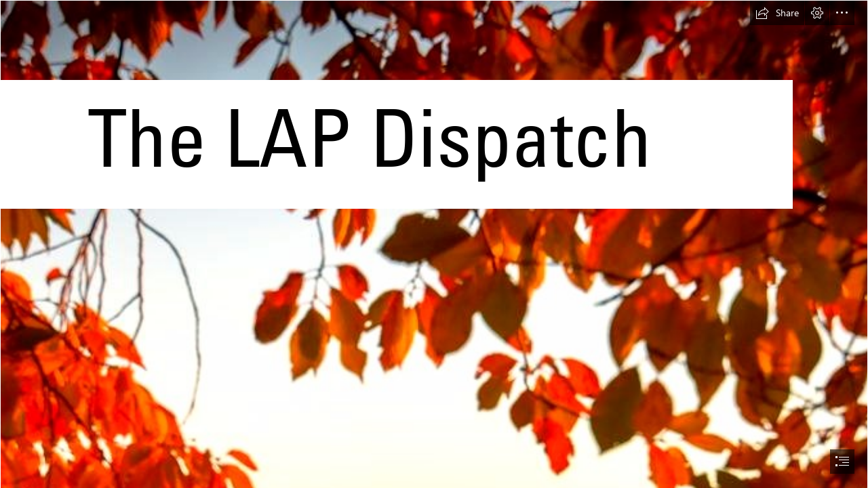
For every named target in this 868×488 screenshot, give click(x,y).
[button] (777, 13)
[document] (434, 244)
